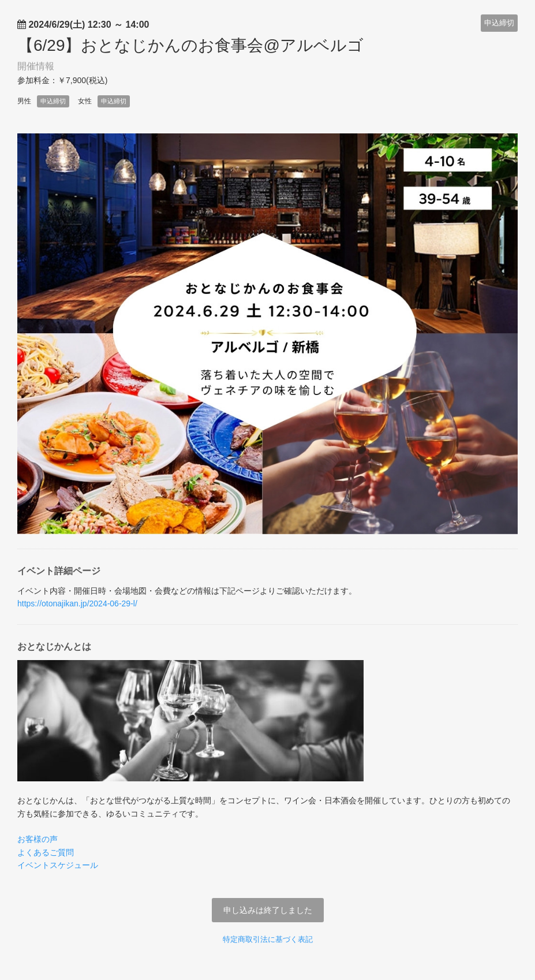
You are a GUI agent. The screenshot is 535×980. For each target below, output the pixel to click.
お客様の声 (38, 839)
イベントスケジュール (58, 865)
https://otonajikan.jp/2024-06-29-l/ (77, 603)
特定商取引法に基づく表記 (268, 939)
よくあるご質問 (46, 852)
